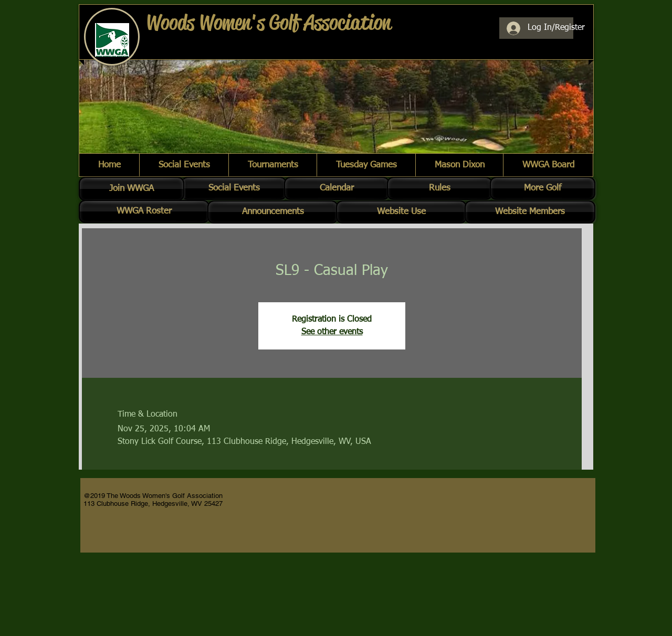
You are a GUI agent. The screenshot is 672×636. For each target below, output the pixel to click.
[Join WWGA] (132, 189)
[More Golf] (543, 188)
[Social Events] (234, 188)
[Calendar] (337, 188)
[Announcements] (273, 212)
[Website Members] (530, 212)
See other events (332, 332)
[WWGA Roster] (144, 211)
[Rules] (440, 188)
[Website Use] (401, 212)
